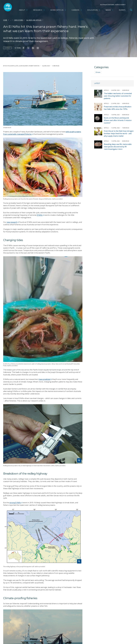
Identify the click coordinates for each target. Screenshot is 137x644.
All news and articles (34, 20)
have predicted (45, 379)
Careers (77, 10)
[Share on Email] (38, 48)
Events (122, 10)
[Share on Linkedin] (33, 48)
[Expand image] (43, 434)
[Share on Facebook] (23, 48)
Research (39, 10)
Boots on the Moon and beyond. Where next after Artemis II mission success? (118, 120)
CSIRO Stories (19, 20)
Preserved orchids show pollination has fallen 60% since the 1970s (118, 108)
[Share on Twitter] (28, 48)
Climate (98, 72)
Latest (97, 83)
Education (94, 10)
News (110, 10)
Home (5, 20)
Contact (7, 48)
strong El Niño (16, 503)
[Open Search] (131, 10)
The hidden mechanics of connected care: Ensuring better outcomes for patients (118, 96)
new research (13, 222)
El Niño (40, 215)
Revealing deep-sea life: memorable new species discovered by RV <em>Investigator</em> (118, 147)
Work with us (58, 10)
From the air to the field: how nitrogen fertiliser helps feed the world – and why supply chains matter (119, 133)
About (23, 10)
